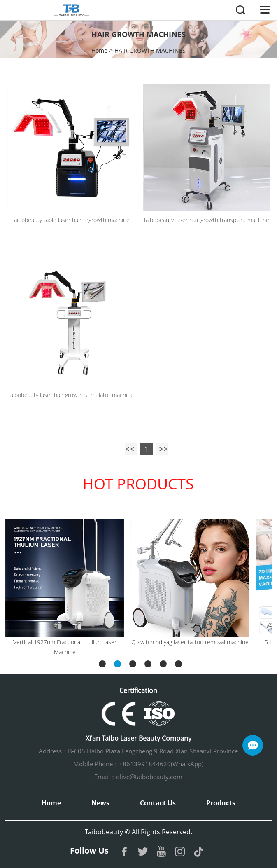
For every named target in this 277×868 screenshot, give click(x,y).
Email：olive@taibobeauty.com (138, 777)
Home (99, 50)
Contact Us (158, 803)
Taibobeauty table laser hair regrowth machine (71, 220)
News (100, 803)
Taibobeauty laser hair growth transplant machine (206, 220)
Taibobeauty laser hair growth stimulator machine (71, 395)
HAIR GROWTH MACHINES (150, 50)
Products (221, 803)
